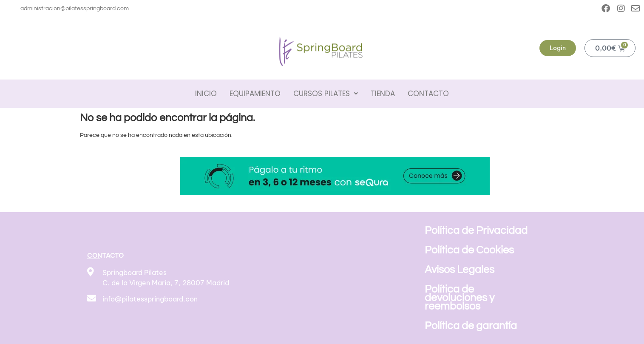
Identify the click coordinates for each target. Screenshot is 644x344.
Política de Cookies (469, 250)
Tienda (383, 94)
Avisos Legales (460, 270)
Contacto (428, 94)
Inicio (206, 94)
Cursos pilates (326, 94)
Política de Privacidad (476, 230)
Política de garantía (471, 326)
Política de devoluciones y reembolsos (460, 298)
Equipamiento (255, 94)
